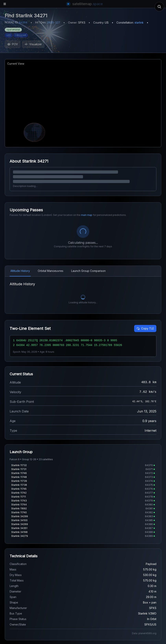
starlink (139, 23)
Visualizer (33, 44)
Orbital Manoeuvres (51, 271)
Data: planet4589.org (144, 633)
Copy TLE (145, 328)
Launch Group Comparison (88, 271)
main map (87, 215)
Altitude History (20, 271)
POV (13, 44)
